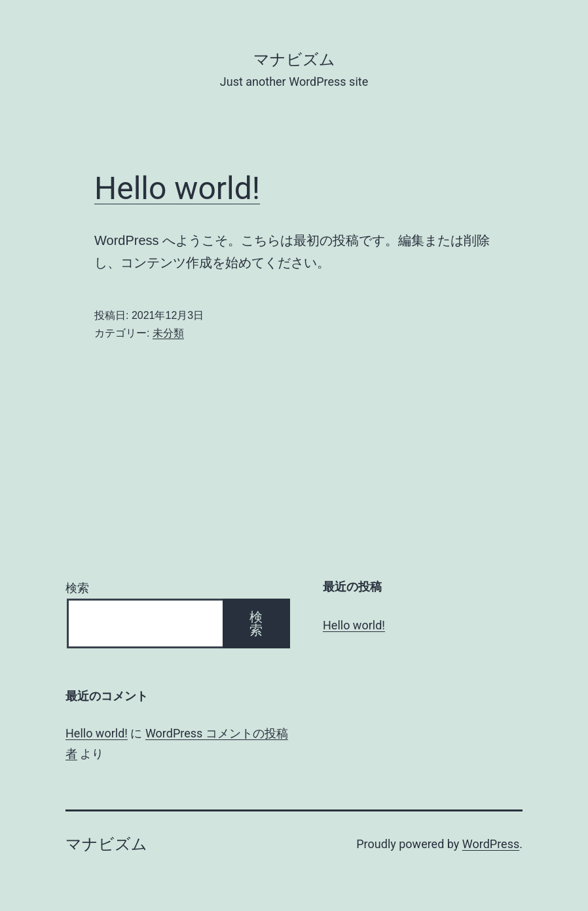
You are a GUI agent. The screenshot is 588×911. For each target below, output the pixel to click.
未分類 (168, 333)
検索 (77, 588)
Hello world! (177, 188)
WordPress (491, 844)
